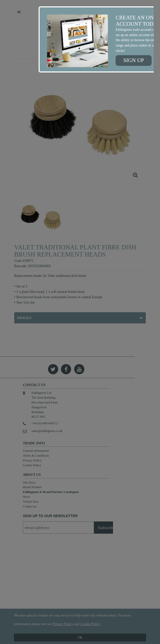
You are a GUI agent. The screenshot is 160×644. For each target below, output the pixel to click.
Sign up (133, 60)
